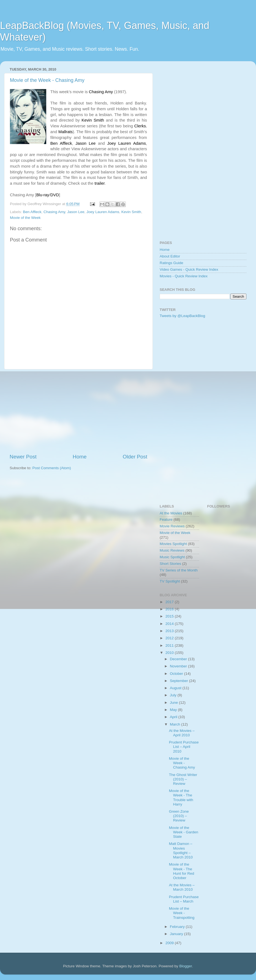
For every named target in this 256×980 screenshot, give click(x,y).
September (179, 681)
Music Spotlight (172, 557)
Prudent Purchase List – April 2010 (184, 747)
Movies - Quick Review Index (184, 276)
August (176, 688)
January (177, 934)
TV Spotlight (170, 581)
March (175, 724)
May (174, 710)
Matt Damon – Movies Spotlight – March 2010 (181, 850)
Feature (166, 519)
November (179, 666)
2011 (170, 645)
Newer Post (23, 457)
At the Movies (171, 513)
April (174, 717)
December (179, 659)
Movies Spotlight (173, 544)
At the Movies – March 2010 (182, 887)
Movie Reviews (172, 526)
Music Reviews (172, 550)
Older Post (135, 457)
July (174, 695)
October (177, 674)
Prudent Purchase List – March (184, 899)
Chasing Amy (54, 212)
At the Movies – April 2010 (182, 733)
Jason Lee (76, 212)
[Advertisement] (78, 411)
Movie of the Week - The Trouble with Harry (181, 798)
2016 (170, 609)
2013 (170, 631)
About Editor (170, 256)
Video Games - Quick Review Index (189, 269)
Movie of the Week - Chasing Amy (47, 80)
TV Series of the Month (179, 570)
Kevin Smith (131, 212)
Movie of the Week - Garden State (184, 832)
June (174, 703)
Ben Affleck (32, 212)
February (178, 927)
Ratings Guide (171, 263)
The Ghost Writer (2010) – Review (183, 779)
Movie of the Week (25, 218)
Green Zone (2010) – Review (179, 816)
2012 (170, 638)
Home (80, 457)
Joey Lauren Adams (103, 212)
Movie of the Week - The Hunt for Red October (182, 871)
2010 (170, 653)
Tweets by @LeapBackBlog (182, 316)
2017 (170, 602)
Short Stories (170, 564)
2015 (170, 616)
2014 (170, 624)
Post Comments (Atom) (52, 468)
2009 (170, 943)
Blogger (186, 966)
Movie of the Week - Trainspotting (182, 913)
